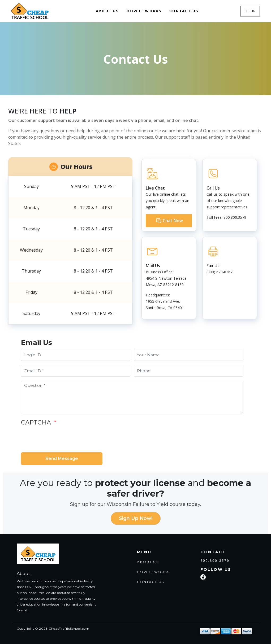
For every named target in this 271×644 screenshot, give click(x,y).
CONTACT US (184, 11)
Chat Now (173, 221)
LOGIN (250, 11)
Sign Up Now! (136, 518)
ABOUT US (107, 11)
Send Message (62, 459)
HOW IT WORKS (144, 11)
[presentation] (61, 439)
